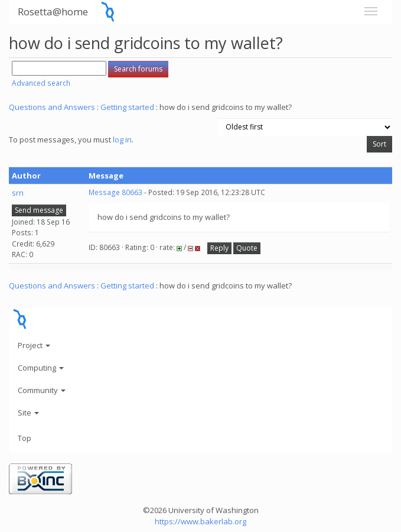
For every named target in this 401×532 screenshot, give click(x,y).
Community (42, 390)
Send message (39, 210)
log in (122, 140)
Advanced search (41, 83)
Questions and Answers (52, 107)
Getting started (127, 107)
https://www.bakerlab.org (200, 521)
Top (25, 438)
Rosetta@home (53, 12)
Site (28, 413)
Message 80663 (115, 192)
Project (34, 345)
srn (18, 193)
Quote (247, 248)
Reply (219, 248)
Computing (41, 368)
